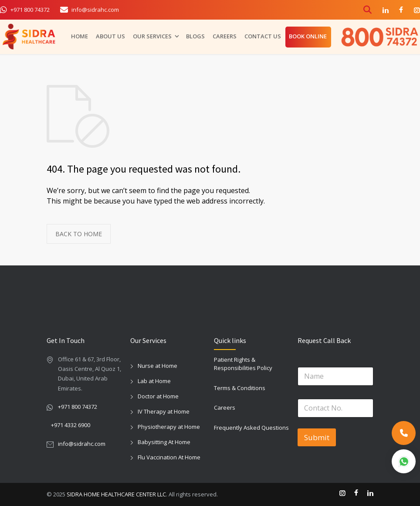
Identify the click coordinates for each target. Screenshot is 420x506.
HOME (80, 35)
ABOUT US (110, 35)
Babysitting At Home (164, 442)
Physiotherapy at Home (169, 427)
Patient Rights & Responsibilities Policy (243, 364)
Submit (317, 437)
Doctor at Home (158, 396)
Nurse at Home (157, 366)
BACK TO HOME (79, 234)
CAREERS (225, 35)
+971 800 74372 (78, 407)
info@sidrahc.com (82, 444)
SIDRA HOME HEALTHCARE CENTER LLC (116, 494)
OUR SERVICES (152, 35)
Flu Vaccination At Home (169, 457)
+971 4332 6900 (71, 425)
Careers (225, 408)
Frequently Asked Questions (251, 428)
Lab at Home (154, 381)
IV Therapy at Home (164, 411)
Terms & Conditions (240, 388)
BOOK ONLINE (308, 35)
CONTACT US (263, 35)
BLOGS (195, 35)
